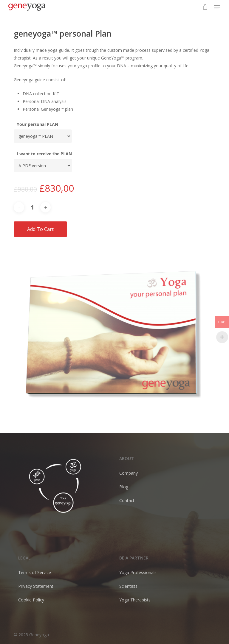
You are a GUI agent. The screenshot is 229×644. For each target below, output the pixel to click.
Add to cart (40, 229)
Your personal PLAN (37, 124)
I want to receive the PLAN (44, 154)
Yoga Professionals (138, 572)
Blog (124, 487)
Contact (127, 500)
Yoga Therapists (135, 600)
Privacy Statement (36, 586)
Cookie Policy (31, 600)
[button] (217, 7)
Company (129, 473)
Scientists (128, 586)
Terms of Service (35, 572)
